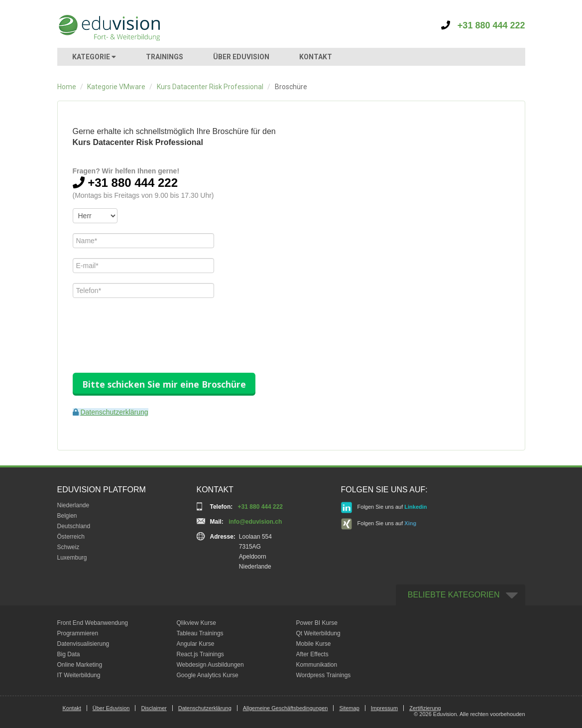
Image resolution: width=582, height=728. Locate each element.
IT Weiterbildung (79, 675)
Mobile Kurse (314, 644)
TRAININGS (165, 57)
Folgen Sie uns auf (384, 508)
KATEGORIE (94, 57)
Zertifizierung (425, 708)
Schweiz (68, 547)
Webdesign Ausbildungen (210, 665)
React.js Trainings (200, 654)
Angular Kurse (196, 644)
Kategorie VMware (116, 87)
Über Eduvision (111, 708)
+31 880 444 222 (483, 25)
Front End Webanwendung (93, 623)
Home (67, 87)
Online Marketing (80, 665)
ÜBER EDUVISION (241, 57)
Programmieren (78, 633)
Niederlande (73, 505)
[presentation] (148, 327)
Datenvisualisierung (83, 644)
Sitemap (349, 708)
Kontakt (72, 708)
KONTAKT (316, 57)
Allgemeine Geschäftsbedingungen (286, 708)
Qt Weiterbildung (318, 633)
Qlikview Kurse (196, 623)
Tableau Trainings (200, 633)
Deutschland (74, 526)
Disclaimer (154, 708)
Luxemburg (72, 558)
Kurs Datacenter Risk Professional (210, 87)
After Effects (312, 654)
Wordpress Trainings (324, 675)
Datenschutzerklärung (114, 412)
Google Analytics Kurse (208, 675)
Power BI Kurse (317, 623)
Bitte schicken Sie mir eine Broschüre (164, 384)
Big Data (69, 654)
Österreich (71, 537)
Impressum (384, 708)
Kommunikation (317, 665)
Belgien (67, 516)
